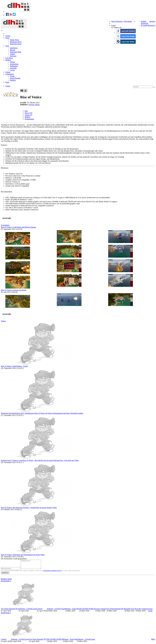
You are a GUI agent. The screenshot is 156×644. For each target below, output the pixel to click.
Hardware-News (16, 42)
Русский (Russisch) (148, 25)
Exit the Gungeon (142, 610)
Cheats (8, 72)
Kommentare (29, 119)
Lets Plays (9, 58)
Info (26, 111)
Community (10, 74)
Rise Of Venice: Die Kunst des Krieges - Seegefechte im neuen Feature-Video (29, 508)
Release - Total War (72, 610)
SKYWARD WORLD (87, 610)
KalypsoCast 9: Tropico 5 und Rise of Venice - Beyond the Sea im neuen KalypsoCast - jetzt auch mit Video (40, 460)
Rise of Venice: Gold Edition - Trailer (14, 366)
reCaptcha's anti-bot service (52, 572)
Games (8, 36)
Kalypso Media (34, 105)
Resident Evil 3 (130, 610)
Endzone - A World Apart (28, 610)
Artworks (13, 68)
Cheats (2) (28, 115)
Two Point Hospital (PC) (10, 610)
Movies (13, 50)
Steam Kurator (15, 78)
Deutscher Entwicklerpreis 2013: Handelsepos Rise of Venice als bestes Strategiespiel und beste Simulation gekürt (42, 413)
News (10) (28, 113)
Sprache (152, 21)
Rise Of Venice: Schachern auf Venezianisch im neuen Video (23, 555)
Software (13, 56)
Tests (7, 46)
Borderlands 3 (6, 583)
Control (40, 610)
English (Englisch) (144, 22)
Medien (8, 60)
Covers (12, 70)
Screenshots (14, 64)
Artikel (12, 54)
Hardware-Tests (16, 52)
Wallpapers (14, 66)
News (7, 38)
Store (7, 82)
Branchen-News (16, 44)
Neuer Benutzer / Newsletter (122, 21)
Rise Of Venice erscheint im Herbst (14, 290)
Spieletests (14, 48)
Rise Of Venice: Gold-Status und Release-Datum (18, 227)
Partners (13, 80)
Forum (12, 76)
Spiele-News (14, 40)
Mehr (153, 641)
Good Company (101, 610)
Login (113, 25)
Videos (12, 62)
